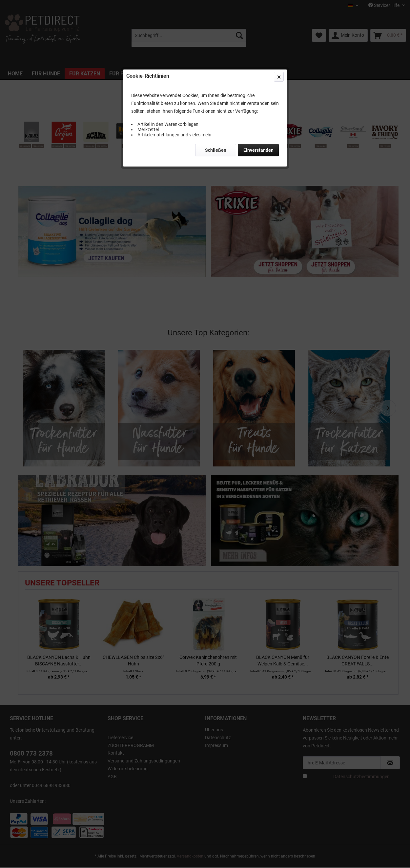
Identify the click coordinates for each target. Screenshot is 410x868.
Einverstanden (258, 150)
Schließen (216, 150)
